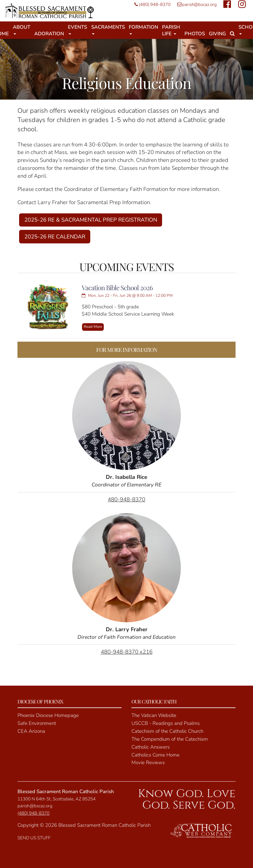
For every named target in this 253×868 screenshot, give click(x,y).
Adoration (49, 34)
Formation (143, 29)
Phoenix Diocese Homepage (48, 715)
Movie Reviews (148, 762)
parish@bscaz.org (195, 4)
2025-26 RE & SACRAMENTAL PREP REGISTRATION (91, 220)
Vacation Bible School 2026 (117, 287)
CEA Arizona (31, 731)
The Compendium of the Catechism (170, 739)
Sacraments (108, 29)
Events (77, 29)
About (22, 29)
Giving (217, 34)
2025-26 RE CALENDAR (55, 237)
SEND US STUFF (34, 838)
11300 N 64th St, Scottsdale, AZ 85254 (56, 799)
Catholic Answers (151, 747)
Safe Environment (37, 723)
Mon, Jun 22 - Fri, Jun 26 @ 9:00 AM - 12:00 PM (127, 295)
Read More (93, 327)
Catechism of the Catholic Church (167, 731)
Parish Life (171, 30)
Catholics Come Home (155, 755)
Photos (195, 34)
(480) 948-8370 (151, 4)
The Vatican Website (154, 715)
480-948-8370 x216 (127, 652)
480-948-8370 (126, 499)
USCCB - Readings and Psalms (166, 723)
